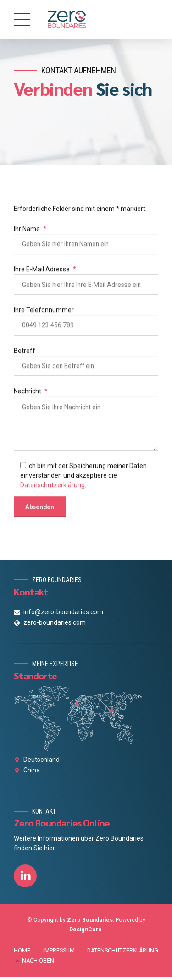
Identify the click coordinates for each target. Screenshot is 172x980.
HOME (22, 953)
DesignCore (86, 933)
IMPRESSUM (59, 953)
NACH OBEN (38, 963)
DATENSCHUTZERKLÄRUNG (123, 953)
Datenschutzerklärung (53, 488)
